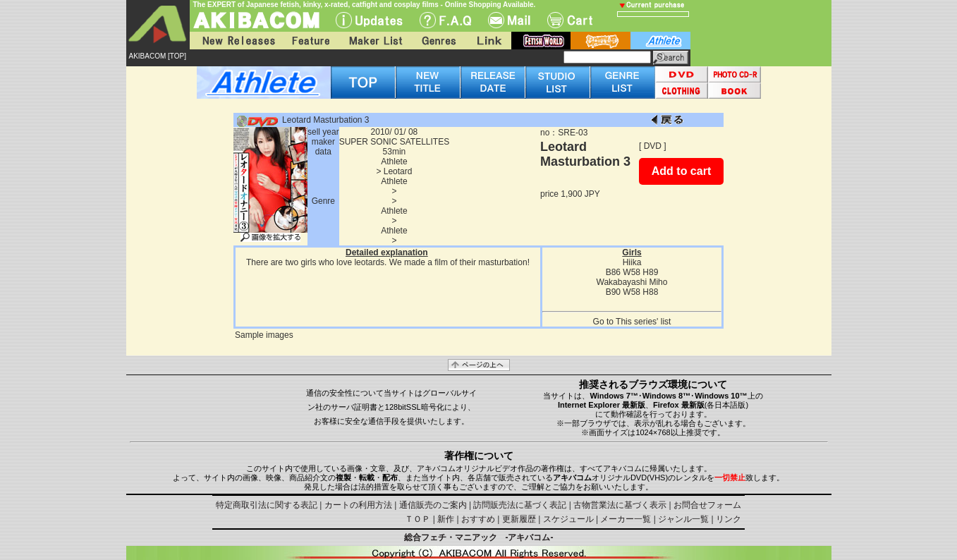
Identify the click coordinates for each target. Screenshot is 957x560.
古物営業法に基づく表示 (620, 505)
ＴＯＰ (417, 519)
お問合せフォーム (707, 505)
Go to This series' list (632, 322)
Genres (438, 41)
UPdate (369, 20)
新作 (446, 519)
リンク (729, 519)
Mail (509, 20)
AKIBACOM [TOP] (158, 56)
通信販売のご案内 (433, 505)
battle (601, 41)
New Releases (236, 41)
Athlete (394, 162)
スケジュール (568, 519)
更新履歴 (519, 519)
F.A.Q (445, 20)
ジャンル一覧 (683, 519)
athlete (660, 41)
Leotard (398, 171)
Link (488, 41)
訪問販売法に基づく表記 (520, 505)
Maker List (375, 41)
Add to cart (681, 171)
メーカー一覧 (626, 519)
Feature (310, 41)
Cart (570, 20)
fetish (541, 41)
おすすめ (478, 519)
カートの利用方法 (358, 505)
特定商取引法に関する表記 (267, 505)
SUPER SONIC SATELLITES (395, 142)
